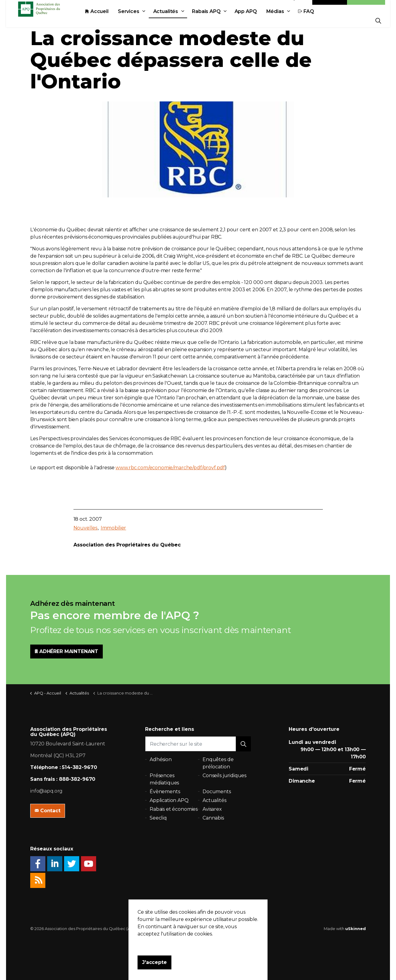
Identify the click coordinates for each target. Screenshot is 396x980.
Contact (330, 7)
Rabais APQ (220, 20)
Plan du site (209, 929)
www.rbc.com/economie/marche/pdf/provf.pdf (170, 468)
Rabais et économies (174, 809)
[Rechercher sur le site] (198, 744)
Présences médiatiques (164, 779)
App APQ (259, 20)
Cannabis (213, 818)
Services (142, 20)
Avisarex (212, 809)
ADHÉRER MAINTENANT (67, 652)
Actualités (179, 20)
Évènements (165, 792)
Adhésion (366, 7)
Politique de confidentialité (168, 929)
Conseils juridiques (224, 775)
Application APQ (169, 800)
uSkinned (355, 929)
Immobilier (114, 528)
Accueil (110, 20)
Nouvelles (86, 528)
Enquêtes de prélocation (218, 763)
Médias (289, 20)
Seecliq (158, 818)
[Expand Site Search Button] (378, 20)
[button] (243, 744)
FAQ (320, 20)
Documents (217, 792)
